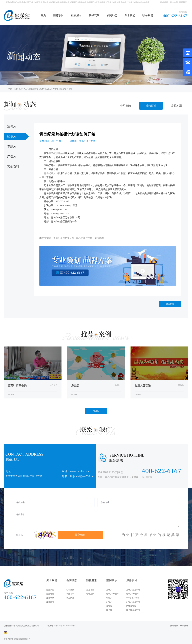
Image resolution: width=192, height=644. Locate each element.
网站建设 (174, 626)
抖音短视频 (131, 81)
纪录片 (40, 89)
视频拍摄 (110, 81)
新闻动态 (112, 15)
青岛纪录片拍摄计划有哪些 (90, 238)
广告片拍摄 (167, 81)
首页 (43, 15)
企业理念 (50, 594)
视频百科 (32, 89)
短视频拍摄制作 (133, 610)
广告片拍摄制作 (133, 602)
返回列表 (170, 304)
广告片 (109, 602)
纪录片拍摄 (143, 81)
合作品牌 (90, 594)
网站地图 (174, 2)
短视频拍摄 (77, 81)
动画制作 (120, 81)
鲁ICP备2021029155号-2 (66, 626)
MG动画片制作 (133, 598)
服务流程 (50, 602)
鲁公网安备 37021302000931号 (17, 639)
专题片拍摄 (155, 81)
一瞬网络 (184, 626)
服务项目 (164, 2)
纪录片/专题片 (113, 594)
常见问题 (176, 106)
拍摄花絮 (94, 15)
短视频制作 (89, 81)
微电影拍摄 (179, 81)
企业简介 (50, 590)
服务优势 (50, 598)
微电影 (109, 606)
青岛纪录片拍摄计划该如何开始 (58, 89)
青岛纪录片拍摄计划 (64, 238)
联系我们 (183, 2)
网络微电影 (131, 606)
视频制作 (100, 81)
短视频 (109, 610)
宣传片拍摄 (53, 81)
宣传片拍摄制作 (133, 590)
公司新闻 (125, 106)
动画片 (109, 598)
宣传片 (109, 590)
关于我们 (130, 15)
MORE (96, 411)
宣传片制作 (65, 81)
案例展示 (76, 15)
